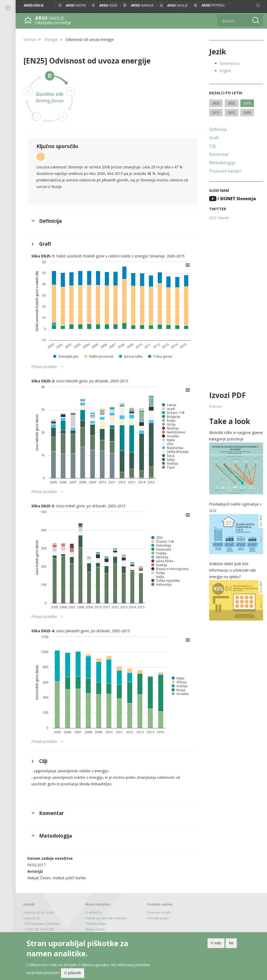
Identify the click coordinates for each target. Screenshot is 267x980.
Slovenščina (229, 63)
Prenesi (215, 406)
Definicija (218, 129)
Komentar (219, 154)
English (225, 71)
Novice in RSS (95, 929)
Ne (231, 943)
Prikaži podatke (44, 367)
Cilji (213, 146)
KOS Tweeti (219, 218)
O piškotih (73, 973)
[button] (258, 5)
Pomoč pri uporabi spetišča (106, 918)
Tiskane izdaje (96, 924)
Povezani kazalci (225, 171)
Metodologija (222, 163)
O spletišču (93, 912)
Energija (51, 39)
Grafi (214, 138)
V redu (216, 943)
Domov (30, 39)
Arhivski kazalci (158, 918)
